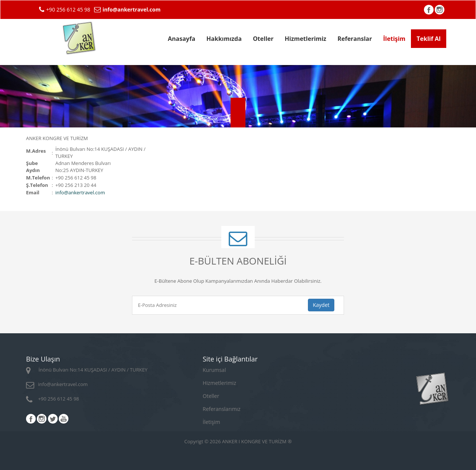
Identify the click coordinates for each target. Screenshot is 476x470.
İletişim (394, 39)
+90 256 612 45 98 (53, 399)
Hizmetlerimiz (306, 39)
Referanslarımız (221, 409)
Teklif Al (429, 39)
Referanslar (355, 39)
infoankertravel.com (80, 192)
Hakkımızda (224, 39)
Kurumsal (214, 370)
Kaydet (321, 305)
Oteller (263, 39)
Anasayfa (181, 39)
